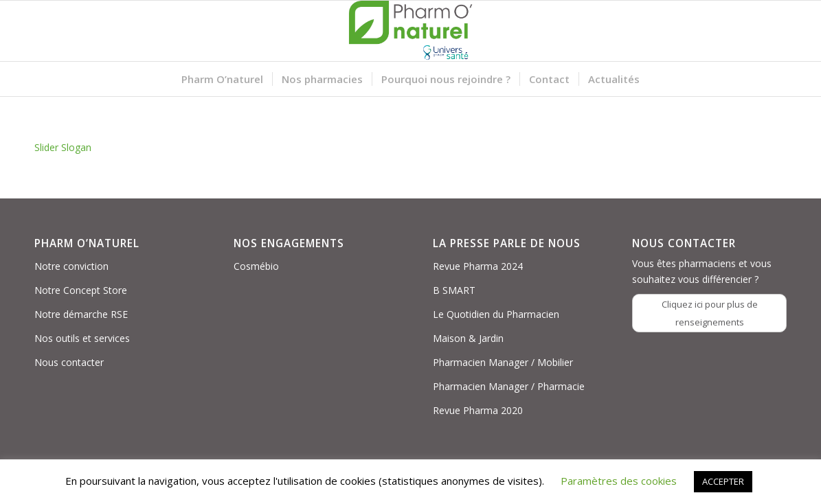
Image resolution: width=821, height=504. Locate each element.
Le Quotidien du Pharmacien (496, 314)
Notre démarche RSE (81, 314)
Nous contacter (69, 362)
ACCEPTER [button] (723, 481)
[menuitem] (222, 79)
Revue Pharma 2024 (478, 266)
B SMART (454, 290)
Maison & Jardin (468, 338)
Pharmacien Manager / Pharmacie (509, 386)
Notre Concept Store (81, 290)
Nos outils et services (82, 338)
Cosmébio (256, 266)
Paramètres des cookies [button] (619, 481)
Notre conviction (71, 266)
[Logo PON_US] (411, 31)
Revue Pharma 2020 (478, 410)
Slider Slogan (63, 147)
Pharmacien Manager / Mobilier (503, 362)
